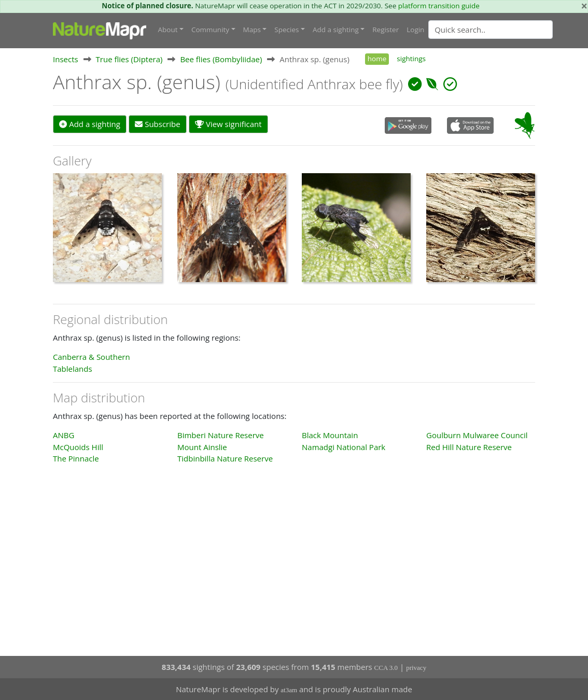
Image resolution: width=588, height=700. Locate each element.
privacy (416, 668)
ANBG (64, 435)
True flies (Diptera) (129, 59)
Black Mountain (330, 435)
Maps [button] (252, 30)
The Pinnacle (76, 458)
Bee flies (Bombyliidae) (221, 59)
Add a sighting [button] (336, 30)
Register (386, 30)
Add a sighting (90, 124)
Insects (66, 59)
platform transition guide (439, 6)
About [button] (168, 30)
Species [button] (286, 30)
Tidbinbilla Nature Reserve (225, 458)
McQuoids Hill (78, 447)
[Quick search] (491, 30)
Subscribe (157, 124)
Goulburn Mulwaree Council (477, 435)
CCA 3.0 (386, 668)
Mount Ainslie (202, 447)
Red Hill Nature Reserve (469, 447)
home (377, 59)
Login (415, 30)
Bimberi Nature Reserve (221, 435)
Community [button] (210, 30)
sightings (411, 59)
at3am (289, 690)
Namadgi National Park (344, 447)
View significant (228, 124)
